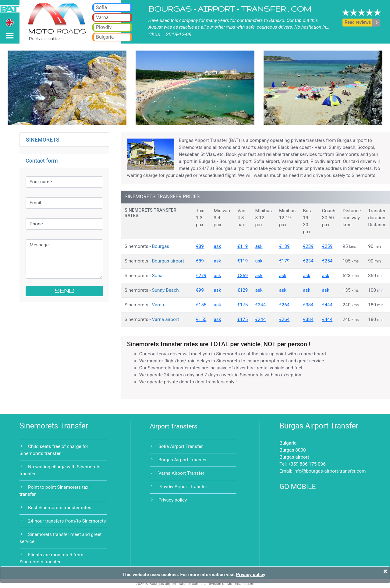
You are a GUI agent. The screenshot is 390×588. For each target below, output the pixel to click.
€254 (327, 261)
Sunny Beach (165, 290)
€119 (243, 246)
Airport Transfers (174, 426)
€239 (308, 246)
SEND (64, 291)
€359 (243, 276)
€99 (200, 290)
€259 (327, 246)
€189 (284, 246)
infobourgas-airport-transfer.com (330, 471)
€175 (243, 305)
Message (64, 259)
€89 (200, 246)
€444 (327, 305)
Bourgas (161, 246)
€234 (308, 261)
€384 (308, 305)
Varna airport (166, 319)
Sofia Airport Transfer (181, 446)
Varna (158, 305)
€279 (201, 276)
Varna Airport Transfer (181, 473)
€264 (284, 305)
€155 (201, 305)
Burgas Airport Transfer (183, 460)
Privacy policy (173, 500)
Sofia (157, 276)
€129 (243, 290)
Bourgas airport (168, 261)
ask (217, 246)
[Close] (385, 571)
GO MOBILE (298, 487)
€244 (260, 305)
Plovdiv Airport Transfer (183, 487)
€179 (284, 261)
